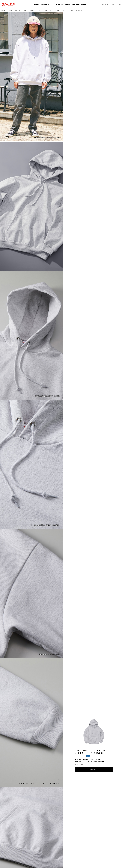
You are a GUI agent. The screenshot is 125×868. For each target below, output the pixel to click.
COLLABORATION (60, 5)
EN (103, 5)
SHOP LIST (79, 5)
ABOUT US (36, 5)
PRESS (85, 5)
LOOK (53, 5)
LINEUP (73, 5)
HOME (3, 10)
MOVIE (68, 5)
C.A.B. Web (118, 5)
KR (107, 5)
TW (105, 5)
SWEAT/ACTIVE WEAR (21, 10)
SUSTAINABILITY (45, 5)
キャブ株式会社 (112, 5)
